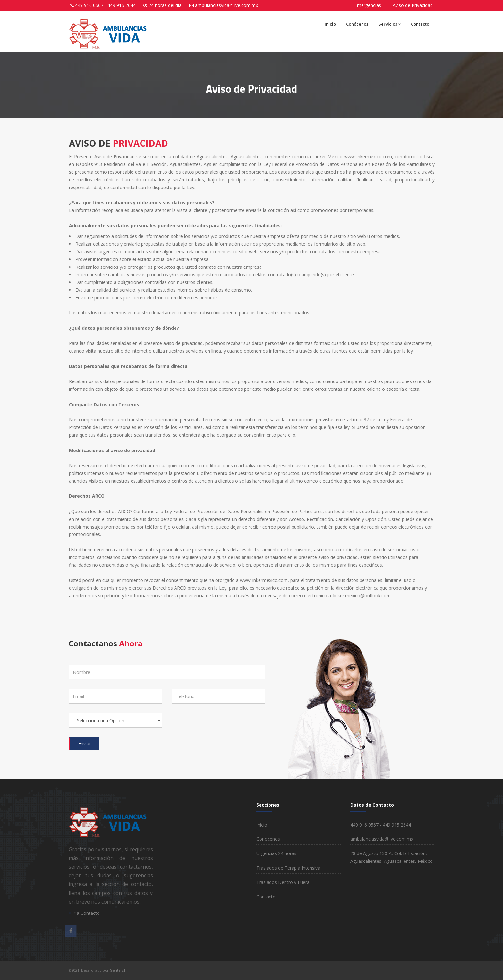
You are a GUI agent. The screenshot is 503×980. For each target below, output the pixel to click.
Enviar (85, 744)
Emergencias (368, 5)
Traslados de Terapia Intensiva (288, 868)
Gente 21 (117, 970)
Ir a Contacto (84, 913)
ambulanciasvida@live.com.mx (226, 5)
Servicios (390, 24)
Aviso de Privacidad (413, 5)
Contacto (420, 24)
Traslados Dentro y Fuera (283, 882)
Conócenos (357, 24)
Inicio (330, 24)
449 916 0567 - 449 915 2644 (105, 5)
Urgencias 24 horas (276, 853)
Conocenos (268, 839)
